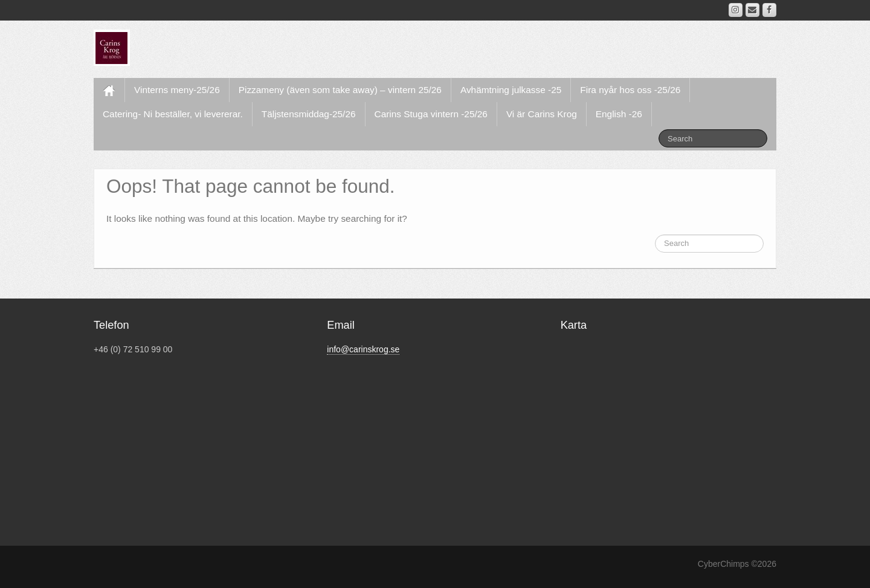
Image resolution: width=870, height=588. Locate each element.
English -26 (619, 114)
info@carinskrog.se (363, 349)
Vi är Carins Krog (542, 114)
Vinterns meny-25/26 (177, 90)
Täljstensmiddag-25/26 (309, 114)
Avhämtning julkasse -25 (511, 90)
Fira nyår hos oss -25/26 (630, 90)
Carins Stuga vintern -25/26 (431, 114)
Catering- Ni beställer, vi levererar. (173, 114)
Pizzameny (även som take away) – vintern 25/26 (340, 90)
